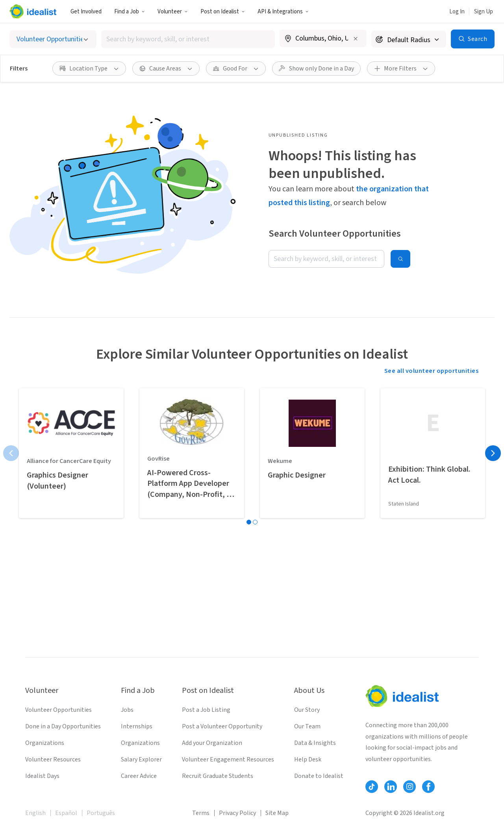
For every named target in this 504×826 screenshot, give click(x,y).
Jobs (127, 710)
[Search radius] (409, 39)
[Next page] (493, 453)
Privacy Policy (237, 813)
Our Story (307, 710)
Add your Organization (212, 743)
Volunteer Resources (53, 759)
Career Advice (139, 776)
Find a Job (130, 12)
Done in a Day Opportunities (63, 726)
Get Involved (86, 12)
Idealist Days (42, 776)
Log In (457, 12)
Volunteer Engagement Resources (228, 759)
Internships (137, 726)
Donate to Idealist (319, 776)
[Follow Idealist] (372, 787)
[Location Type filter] (89, 69)
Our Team (307, 726)
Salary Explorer (141, 759)
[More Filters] (401, 69)
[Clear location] (356, 39)
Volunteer (173, 12)
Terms (201, 813)
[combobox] (188, 39)
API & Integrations (283, 12)
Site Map (277, 813)
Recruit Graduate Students (218, 776)
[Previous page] (11, 453)
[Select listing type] (53, 39)
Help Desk (308, 759)
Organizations (45, 743)
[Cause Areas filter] (166, 69)
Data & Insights (315, 743)
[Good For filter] (236, 69)
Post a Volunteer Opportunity (222, 726)
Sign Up (484, 12)
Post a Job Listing (206, 710)
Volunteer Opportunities (58, 710)
